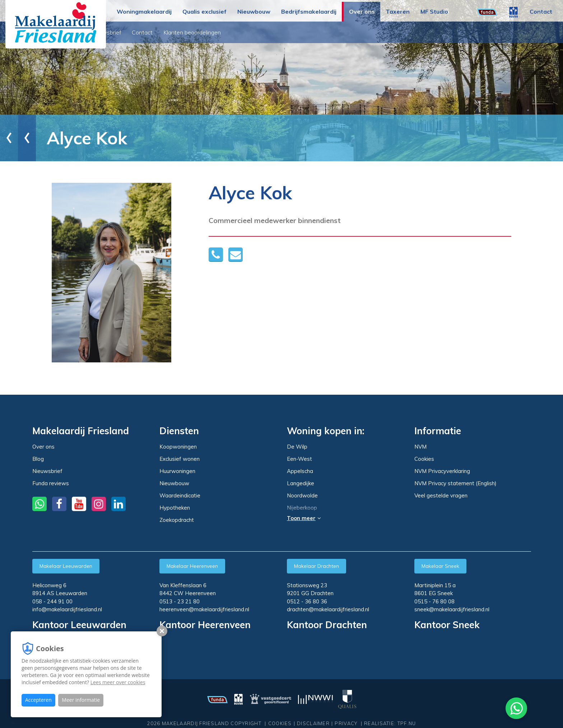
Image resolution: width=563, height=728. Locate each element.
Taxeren (398, 11)
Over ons (362, 11)
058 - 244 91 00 (52, 601)
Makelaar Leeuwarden (66, 566)
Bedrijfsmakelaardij (309, 11)
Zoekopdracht (177, 520)
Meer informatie (81, 700)
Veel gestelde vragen (441, 495)
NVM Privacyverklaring (442, 471)
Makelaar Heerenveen (192, 566)
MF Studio (434, 11)
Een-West (299, 459)
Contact (541, 11)
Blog (156, 32)
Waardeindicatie (180, 495)
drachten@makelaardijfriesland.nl (328, 609)
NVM (420, 447)
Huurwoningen (177, 471)
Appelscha (300, 471)
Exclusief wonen (180, 459)
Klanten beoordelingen (275, 32)
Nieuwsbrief (188, 32)
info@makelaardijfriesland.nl (67, 609)
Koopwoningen (178, 447)
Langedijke (301, 483)
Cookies (424, 459)
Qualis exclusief (204, 11)
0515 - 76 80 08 (434, 601)
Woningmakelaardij (144, 11)
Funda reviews (51, 483)
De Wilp (297, 447)
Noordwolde (302, 496)
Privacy (346, 723)
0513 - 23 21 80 (180, 601)
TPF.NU (407, 723)
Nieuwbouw (254, 11)
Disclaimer (313, 723)
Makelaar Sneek (440, 566)
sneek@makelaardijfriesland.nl (452, 609)
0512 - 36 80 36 (307, 601)
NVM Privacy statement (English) (455, 483)
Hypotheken (175, 508)
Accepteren (38, 700)
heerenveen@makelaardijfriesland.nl (204, 609)
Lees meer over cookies (118, 682)
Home (23, 138)
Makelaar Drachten (317, 566)
